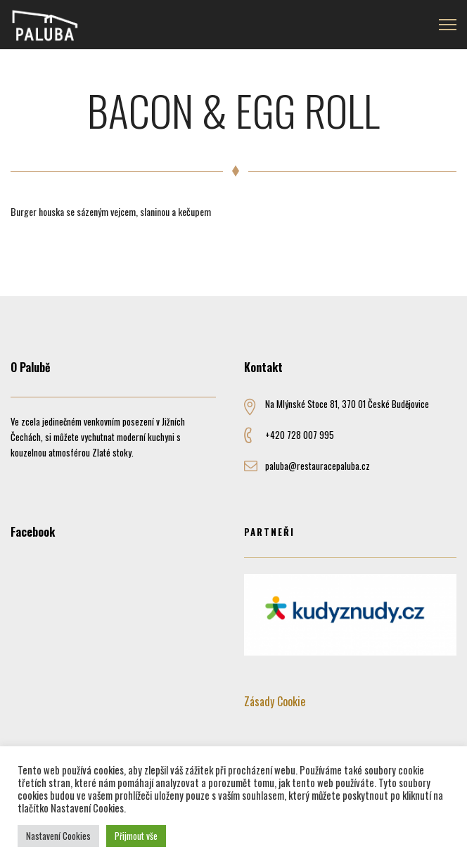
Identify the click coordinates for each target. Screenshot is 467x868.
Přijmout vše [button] (136, 836)
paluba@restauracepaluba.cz (318, 466)
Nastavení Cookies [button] (58, 836)
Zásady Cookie (275, 701)
